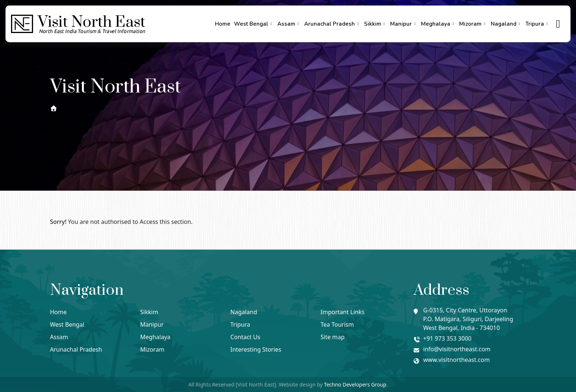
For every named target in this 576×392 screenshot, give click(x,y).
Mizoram (473, 24)
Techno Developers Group (355, 384)
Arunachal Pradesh (332, 24)
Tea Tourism (337, 324)
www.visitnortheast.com (456, 360)
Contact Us (245, 337)
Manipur (404, 24)
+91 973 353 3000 (447, 338)
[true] (558, 24)
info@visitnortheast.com (457, 349)
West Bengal (254, 24)
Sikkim (375, 24)
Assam (289, 24)
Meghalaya (438, 24)
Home (223, 24)
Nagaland (506, 24)
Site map (333, 337)
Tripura (537, 24)
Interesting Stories (256, 349)
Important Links (343, 312)
